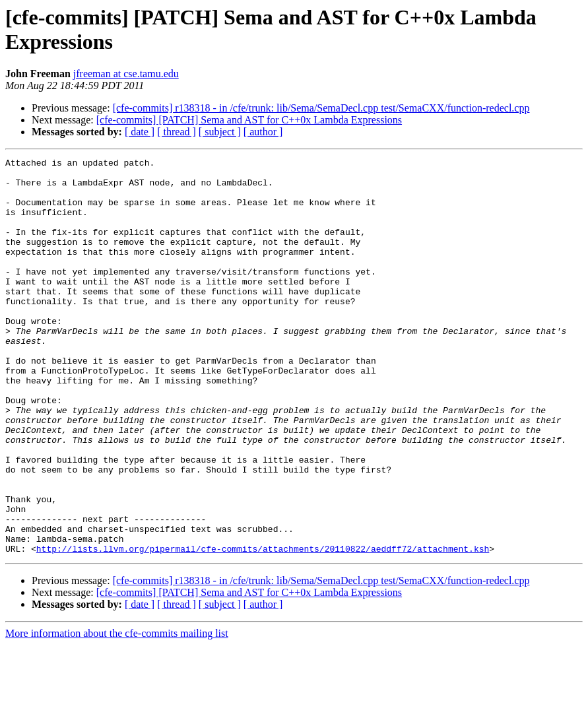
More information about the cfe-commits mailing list (117, 712)
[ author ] (263, 132)
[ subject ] (220, 132)
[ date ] (140, 132)
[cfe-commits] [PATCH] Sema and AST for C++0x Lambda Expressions (249, 120)
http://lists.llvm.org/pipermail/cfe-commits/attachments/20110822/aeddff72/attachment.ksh (263, 628)
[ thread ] (177, 132)
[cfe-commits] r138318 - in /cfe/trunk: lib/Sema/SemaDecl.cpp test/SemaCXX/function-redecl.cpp (321, 108)
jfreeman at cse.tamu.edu (126, 74)
